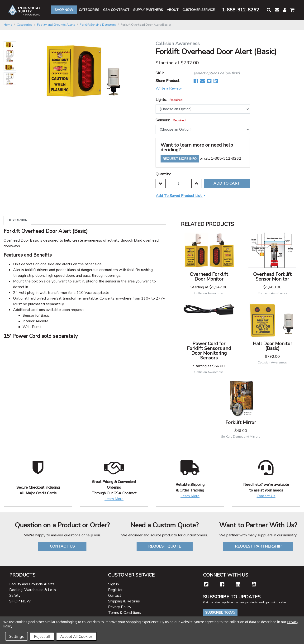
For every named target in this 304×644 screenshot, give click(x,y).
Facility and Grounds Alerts (32, 584)
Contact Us (266, 496)
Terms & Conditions (124, 613)
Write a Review (169, 88)
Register (115, 590)
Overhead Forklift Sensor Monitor (272, 277)
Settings (17, 636)
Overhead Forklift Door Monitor (209, 277)
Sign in (113, 584)
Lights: (169, 100)
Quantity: (163, 174)
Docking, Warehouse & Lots (33, 590)
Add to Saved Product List (179, 196)
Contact (115, 596)
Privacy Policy (120, 607)
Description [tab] (17, 220)
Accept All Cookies (76, 636)
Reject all (42, 636)
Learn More (114, 499)
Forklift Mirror (241, 422)
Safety (15, 596)
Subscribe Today (220, 613)
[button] (269, 10)
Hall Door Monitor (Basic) (272, 346)
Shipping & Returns (124, 601)
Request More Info (180, 159)
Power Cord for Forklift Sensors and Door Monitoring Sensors (209, 351)
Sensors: (171, 120)
